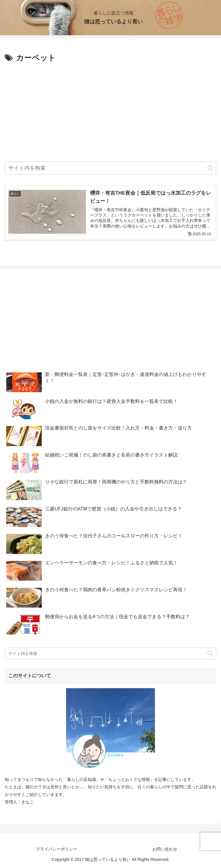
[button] (210, 168)
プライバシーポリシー (57, 849)
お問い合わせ (165, 849)
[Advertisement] (110, 109)
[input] (110, 168)
